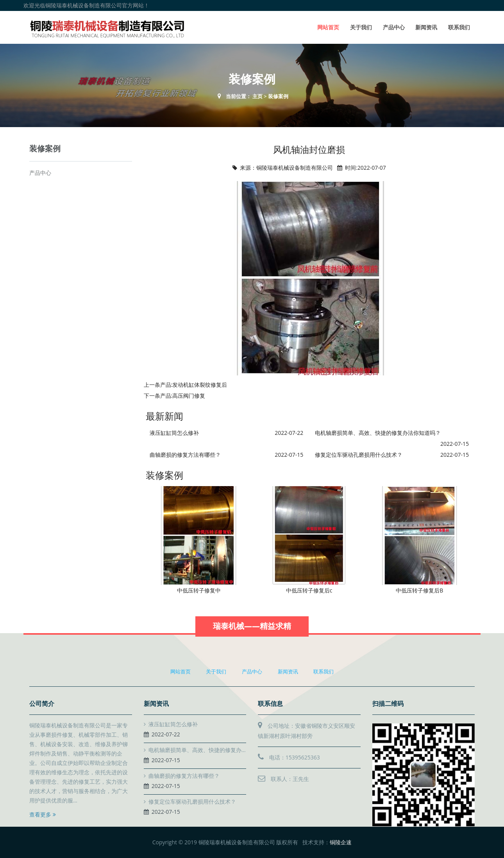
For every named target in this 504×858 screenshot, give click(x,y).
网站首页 (328, 27)
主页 (257, 96)
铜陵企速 (341, 842)
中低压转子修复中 (199, 590)
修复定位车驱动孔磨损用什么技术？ (359, 455)
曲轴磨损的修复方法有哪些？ (185, 455)
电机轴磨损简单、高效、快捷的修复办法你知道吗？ (378, 433)
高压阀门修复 (189, 396)
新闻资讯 (426, 27)
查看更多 (43, 814)
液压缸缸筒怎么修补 (174, 433)
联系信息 (270, 704)
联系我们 (459, 27)
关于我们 (361, 27)
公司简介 (42, 704)
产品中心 (394, 27)
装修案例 (278, 96)
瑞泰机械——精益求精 (252, 634)
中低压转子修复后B (419, 590)
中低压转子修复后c (309, 590)
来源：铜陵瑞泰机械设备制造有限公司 (286, 168)
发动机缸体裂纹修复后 (200, 385)
